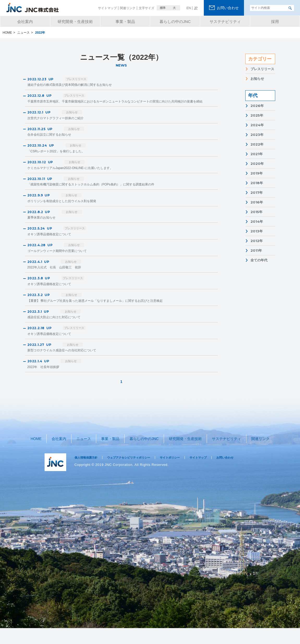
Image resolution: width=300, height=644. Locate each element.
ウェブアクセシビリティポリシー (137, 473)
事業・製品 (109, 457)
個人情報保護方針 (88, 473)
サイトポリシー (184, 473)
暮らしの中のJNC (142, 457)
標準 (163, 8)
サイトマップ (215, 473)
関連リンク (257, 457)
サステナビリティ (224, 457)
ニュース (84, 457)
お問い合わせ (245, 473)
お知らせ (257, 79)
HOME (39, 457)
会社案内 (61, 457)
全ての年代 (259, 260)
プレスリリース (262, 69)
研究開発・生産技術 (183, 457)
